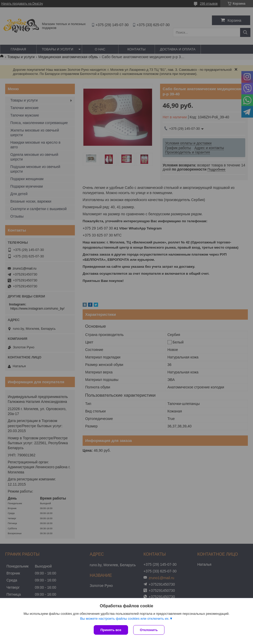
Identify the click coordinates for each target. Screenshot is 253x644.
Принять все (111, 630)
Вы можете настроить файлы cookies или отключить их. (125, 619)
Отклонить (149, 630)
